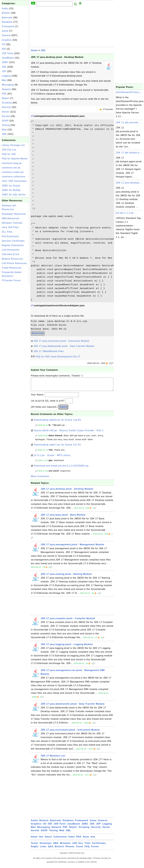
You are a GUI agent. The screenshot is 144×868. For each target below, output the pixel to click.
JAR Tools (7, 53)
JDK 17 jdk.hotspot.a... (129, 153)
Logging (6, 76)
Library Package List (13, 145)
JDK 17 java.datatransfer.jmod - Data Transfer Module (64, 346)
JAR (75, 846)
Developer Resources (14, 214)
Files (88, 846)
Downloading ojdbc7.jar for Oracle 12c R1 (58, 447)
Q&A (51, 849)
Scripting (7, 103)
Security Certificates (13, 241)
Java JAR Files (10, 227)
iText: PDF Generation (14, 181)
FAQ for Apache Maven (15, 159)
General (6, 35)
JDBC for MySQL (11, 190)
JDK (4, 67)
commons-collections (14, 177)
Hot (41, 839)
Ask (93, 839)
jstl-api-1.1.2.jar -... (127, 213)
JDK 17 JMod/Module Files (49, 351)
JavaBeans (8, 58)
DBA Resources (11, 218)
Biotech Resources (12, 259)
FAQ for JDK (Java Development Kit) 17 (58, 357)
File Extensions (10, 236)
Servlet (6, 116)
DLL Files (7, 232)
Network (6, 89)
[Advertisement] (15, 325)
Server (6, 112)
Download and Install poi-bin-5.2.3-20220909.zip (61, 469)
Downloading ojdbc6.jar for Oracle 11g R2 (58, 423)
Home (34, 50)
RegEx (35, 849)
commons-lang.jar (12, 163)
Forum (95, 849)
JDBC (5, 62)
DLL (81, 846)
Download (38, 333)
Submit (63, 410)
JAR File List (9, 150)
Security (6, 107)
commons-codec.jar (13, 172)
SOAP (5, 121)
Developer (46, 846)
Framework (8, 26)
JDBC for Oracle (11, 186)
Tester (35, 846)
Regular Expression (13, 245)
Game (5, 31)
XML (4, 134)
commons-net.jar (11, 168)
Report (6, 98)
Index (72, 839)
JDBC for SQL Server (14, 195)
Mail (4, 80)
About (48, 839)
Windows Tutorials (12, 223)
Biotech (6, 13)
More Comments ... (42, 479)
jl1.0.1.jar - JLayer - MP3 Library (52, 458)
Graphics (7, 40)
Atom (86, 839)
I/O (3, 44)
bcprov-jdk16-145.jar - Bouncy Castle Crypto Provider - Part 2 (69, 433)
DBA (56, 846)
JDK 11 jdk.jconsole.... (129, 122)
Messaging (8, 85)
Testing (6, 125)
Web (4, 130)
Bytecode (7, 17)
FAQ (87, 849)
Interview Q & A (11, 254)
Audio (5, 8)
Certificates (99, 846)
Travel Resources (12, 268)
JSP (4, 71)
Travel (79, 849)
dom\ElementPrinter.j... (129, 92)
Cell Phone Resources (14, 263)
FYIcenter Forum (11, 280)
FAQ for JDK (9, 154)
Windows (65, 846)
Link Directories (11, 250)
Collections (60, 839)
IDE (4, 49)
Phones (70, 849)
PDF (4, 94)
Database (7, 22)
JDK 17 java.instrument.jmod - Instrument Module (61, 341)
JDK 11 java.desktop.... (129, 183)
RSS (79, 839)
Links (43, 849)
